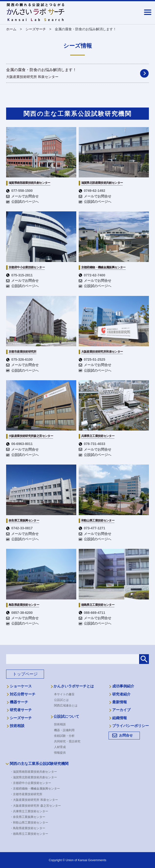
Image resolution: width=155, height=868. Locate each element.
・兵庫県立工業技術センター (31, 811)
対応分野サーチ (23, 694)
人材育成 (60, 747)
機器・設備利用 (64, 730)
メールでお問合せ (22, 196)
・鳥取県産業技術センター (29, 828)
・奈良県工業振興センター (29, 817)
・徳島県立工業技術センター (31, 834)
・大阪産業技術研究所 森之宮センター (37, 806)
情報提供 (60, 753)
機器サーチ (19, 702)
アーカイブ (121, 710)
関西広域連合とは (66, 705)
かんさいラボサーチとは (74, 686)
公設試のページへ (22, 202)
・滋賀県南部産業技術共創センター (35, 772)
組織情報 (120, 718)
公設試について (66, 716)
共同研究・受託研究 (67, 741)
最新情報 (120, 702)
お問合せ (126, 735)
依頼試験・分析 (64, 736)
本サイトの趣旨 (64, 694)
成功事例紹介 (123, 686)
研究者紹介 (121, 694)
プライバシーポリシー (131, 726)
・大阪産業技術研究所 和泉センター (36, 800)
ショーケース (21, 686)
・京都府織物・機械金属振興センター (37, 789)
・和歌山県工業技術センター (31, 823)
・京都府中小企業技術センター (32, 783)
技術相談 (17, 726)
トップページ (25, 674)
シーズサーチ (21, 718)
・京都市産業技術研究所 (28, 794)
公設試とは (61, 700)
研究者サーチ (21, 710)
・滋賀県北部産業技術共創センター (35, 777)
